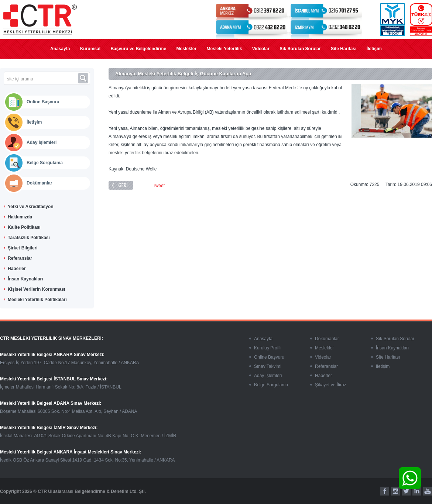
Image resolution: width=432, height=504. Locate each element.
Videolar (261, 49)
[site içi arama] (41, 79)
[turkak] (421, 20)
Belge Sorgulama (45, 163)
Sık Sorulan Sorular (300, 49)
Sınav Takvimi (268, 366)
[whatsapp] (410, 478)
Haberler (323, 376)
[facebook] (385, 491)
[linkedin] (417, 491)
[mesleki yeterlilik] (40, 20)
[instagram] (395, 491)
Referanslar (326, 366)
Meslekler (186, 49)
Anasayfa (60, 49)
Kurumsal (90, 49)
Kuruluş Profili (268, 348)
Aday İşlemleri (42, 142)
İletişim (374, 49)
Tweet (159, 186)
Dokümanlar (39, 183)
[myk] (392, 20)
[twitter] (406, 491)
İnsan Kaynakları (392, 348)
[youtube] (428, 491)
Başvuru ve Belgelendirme (138, 49)
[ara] (84, 78)
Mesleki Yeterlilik (224, 49)
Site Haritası (344, 49)
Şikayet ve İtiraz (331, 385)
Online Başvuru (43, 102)
